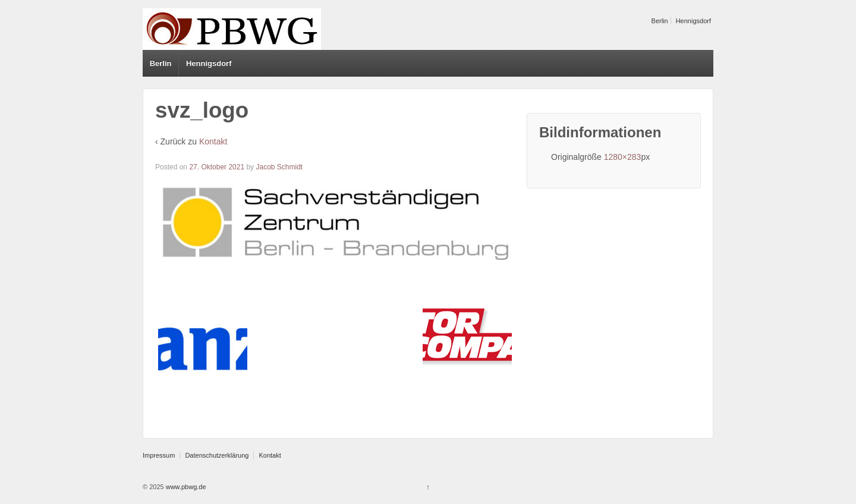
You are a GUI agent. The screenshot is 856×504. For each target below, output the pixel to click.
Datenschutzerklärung (217, 455)
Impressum (159, 455)
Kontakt (213, 141)
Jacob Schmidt (279, 167)
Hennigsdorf (693, 21)
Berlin (660, 21)
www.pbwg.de (185, 487)
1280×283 (623, 157)
